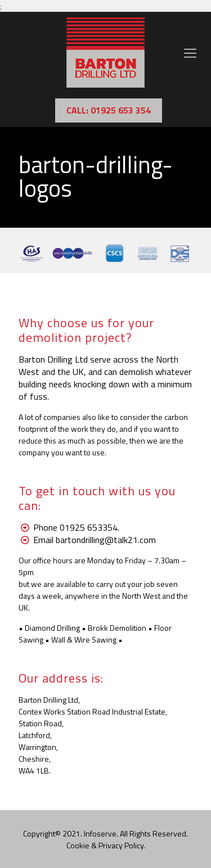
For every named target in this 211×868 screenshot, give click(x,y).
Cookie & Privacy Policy (105, 845)
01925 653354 (89, 527)
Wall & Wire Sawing (84, 639)
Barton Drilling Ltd (53, 359)
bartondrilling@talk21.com (106, 540)
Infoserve (100, 833)
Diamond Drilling (52, 628)
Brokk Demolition (117, 628)
